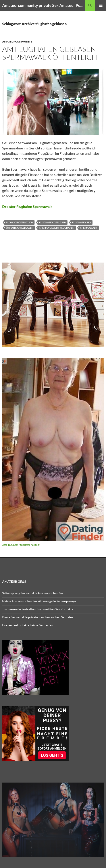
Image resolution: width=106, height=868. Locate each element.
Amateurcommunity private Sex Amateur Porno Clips (43, 5)
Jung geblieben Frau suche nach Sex (21, 545)
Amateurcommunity (17, 42)
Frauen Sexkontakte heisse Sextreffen (28, 625)
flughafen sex (82, 222)
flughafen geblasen (53, 222)
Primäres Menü (101, 5)
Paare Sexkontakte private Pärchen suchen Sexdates (38, 617)
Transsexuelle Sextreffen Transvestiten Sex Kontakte (38, 609)
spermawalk (89, 228)
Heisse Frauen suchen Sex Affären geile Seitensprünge (39, 601)
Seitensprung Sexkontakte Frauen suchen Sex (33, 593)
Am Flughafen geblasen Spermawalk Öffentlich (50, 53)
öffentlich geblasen (20, 228)
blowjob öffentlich (19, 222)
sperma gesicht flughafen (57, 228)
